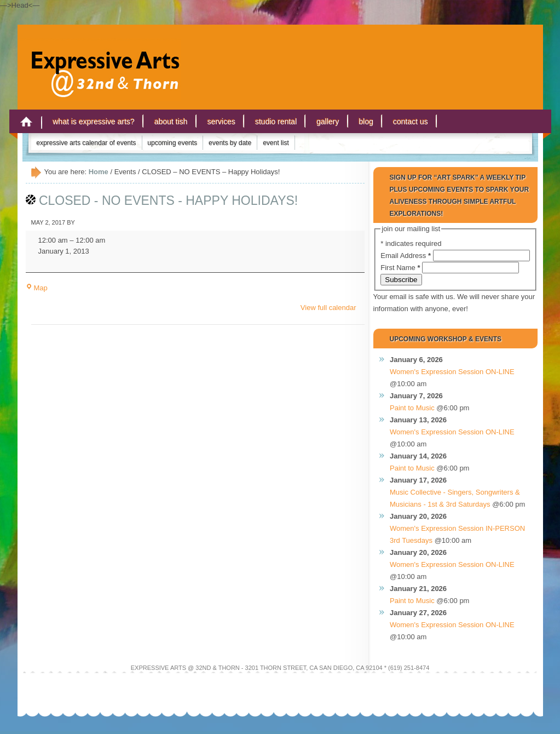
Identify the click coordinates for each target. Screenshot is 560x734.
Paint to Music (412, 408)
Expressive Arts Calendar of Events (86, 143)
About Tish (171, 122)
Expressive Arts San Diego (100, 60)
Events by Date (230, 143)
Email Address (406, 256)
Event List (276, 143)
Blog (366, 122)
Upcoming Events (173, 143)
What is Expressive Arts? (94, 122)
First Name (401, 268)
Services (221, 122)
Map (37, 288)
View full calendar (328, 308)
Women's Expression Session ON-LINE (452, 372)
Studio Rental (276, 122)
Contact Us (411, 122)
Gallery (328, 122)
